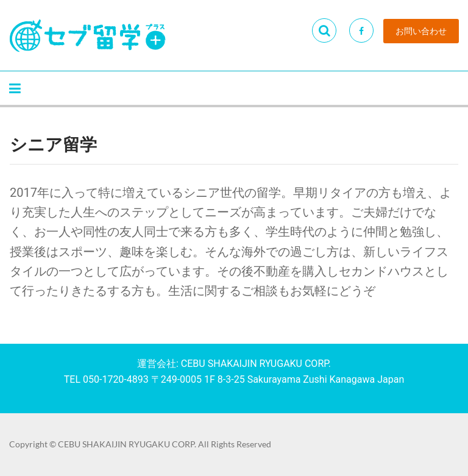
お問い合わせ (421, 31)
